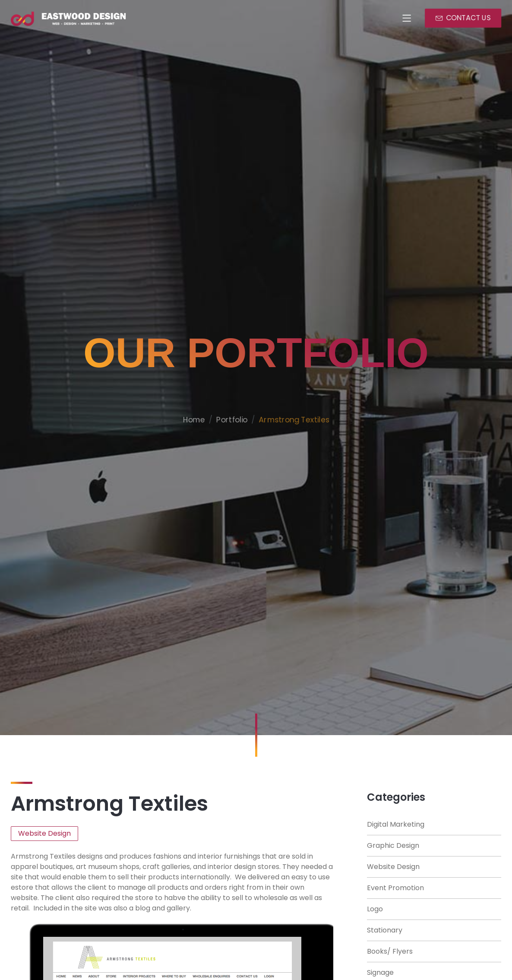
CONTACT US (469, 18)
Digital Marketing (396, 824)
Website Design (393, 867)
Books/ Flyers (390, 951)
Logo (375, 909)
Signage (380, 972)
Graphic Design (393, 845)
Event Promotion (395, 888)
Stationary (385, 930)
